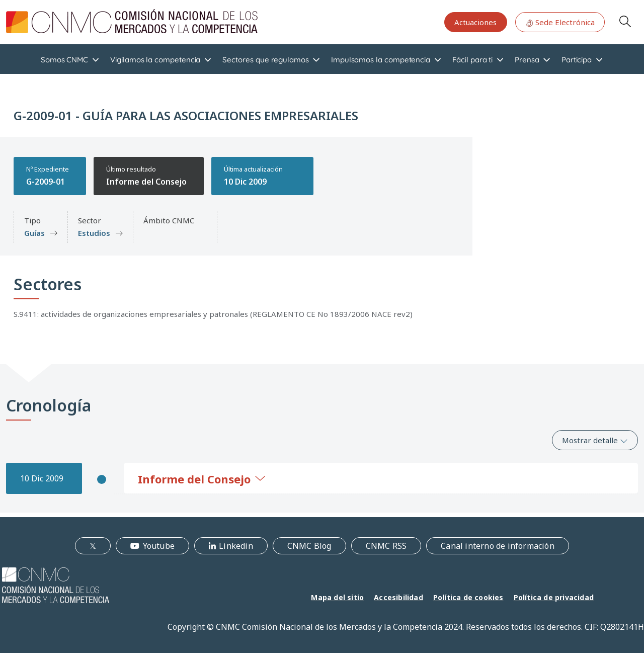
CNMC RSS (386, 546)
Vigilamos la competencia (155, 60)
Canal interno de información (498, 546)
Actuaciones (475, 22)
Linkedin (236, 546)
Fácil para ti (472, 60)
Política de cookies (468, 597)
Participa (577, 60)
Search (625, 21)
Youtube (159, 546)
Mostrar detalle (595, 440)
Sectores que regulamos (265, 60)
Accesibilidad (398, 597)
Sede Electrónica (560, 22)
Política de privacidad (554, 597)
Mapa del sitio (337, 597)
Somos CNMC (64, 60)
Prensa (527, 60)
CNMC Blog (309, 546)
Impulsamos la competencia (381, 60)
